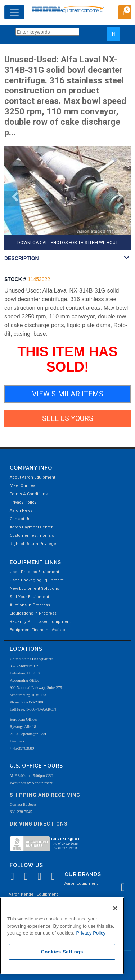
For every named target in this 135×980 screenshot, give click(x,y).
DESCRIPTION (22, 258)
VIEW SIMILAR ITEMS (68, 394)
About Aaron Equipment (32, 477)
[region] (62, 936)
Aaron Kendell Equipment (33, 894)
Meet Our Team (24, 486)
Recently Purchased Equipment (40, 622)
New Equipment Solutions (34, 588)
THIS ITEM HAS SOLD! (67, 359)
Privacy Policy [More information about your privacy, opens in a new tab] (91, 933)
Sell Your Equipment (29, 597)
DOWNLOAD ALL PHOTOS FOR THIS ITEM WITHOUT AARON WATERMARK (68, 245)
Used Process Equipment (34, 572)
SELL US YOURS (68, 418)
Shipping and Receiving (45, 795)
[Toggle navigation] (14, 12)
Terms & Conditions (29, 494)
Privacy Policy (23, 502)
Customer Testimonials (32, 535)
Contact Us (20, 519)
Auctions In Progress (30, 605)
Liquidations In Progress (33, 613)
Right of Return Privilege (33, 544)
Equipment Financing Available (39, 630)
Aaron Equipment (81, 884)
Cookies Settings (62, 952)
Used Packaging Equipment (37, 580)
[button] (12, 198)
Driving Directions (39, 824)
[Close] (115, 908)
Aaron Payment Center (31, 527)
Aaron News (21, 511)
